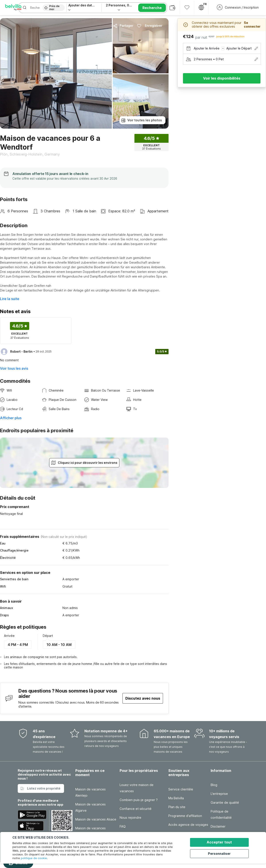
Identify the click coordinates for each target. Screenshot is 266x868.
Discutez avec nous (143, 698)
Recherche (152, 8)
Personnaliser (222, 853)
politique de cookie (34, 858)
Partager (123, 26)
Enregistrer (150, 26)
